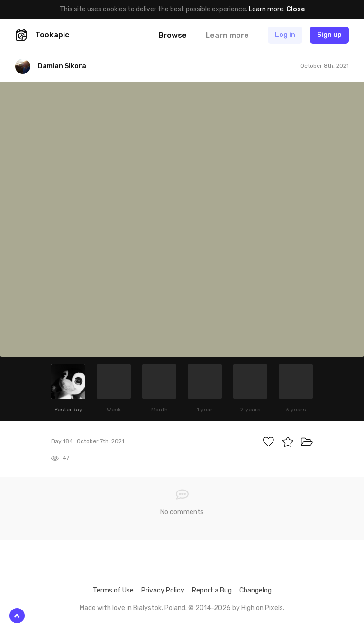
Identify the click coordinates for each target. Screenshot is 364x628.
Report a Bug (212, 590)
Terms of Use (113, 590)
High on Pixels (262, 608)
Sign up (329, 35)
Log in (285, 35)
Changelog (255, 590)
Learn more (266, 9)
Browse (173, 35)
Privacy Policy (163, 590)
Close (296, 9)
